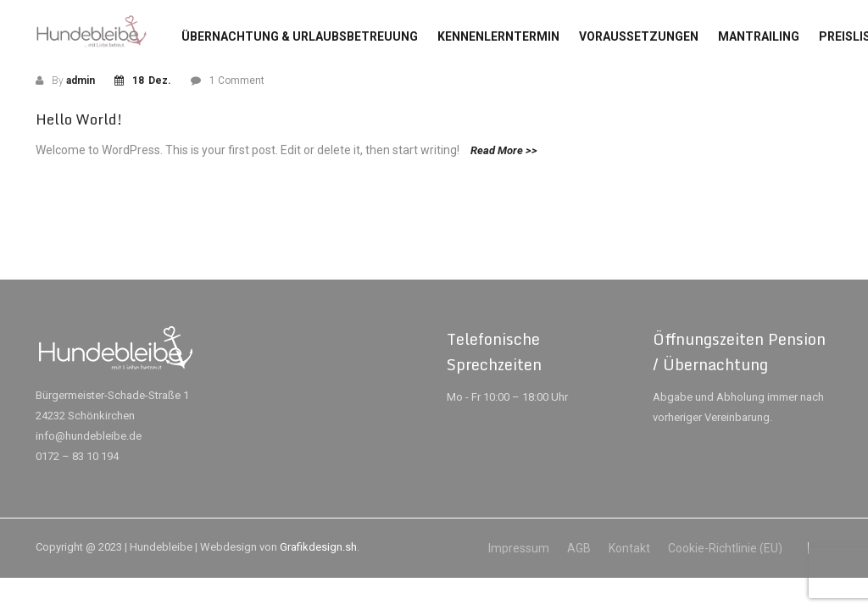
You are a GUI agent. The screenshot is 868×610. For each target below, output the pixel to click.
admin (81, 80)
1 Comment (237, 80)
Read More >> (504, 150)
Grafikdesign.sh (318, 547)
